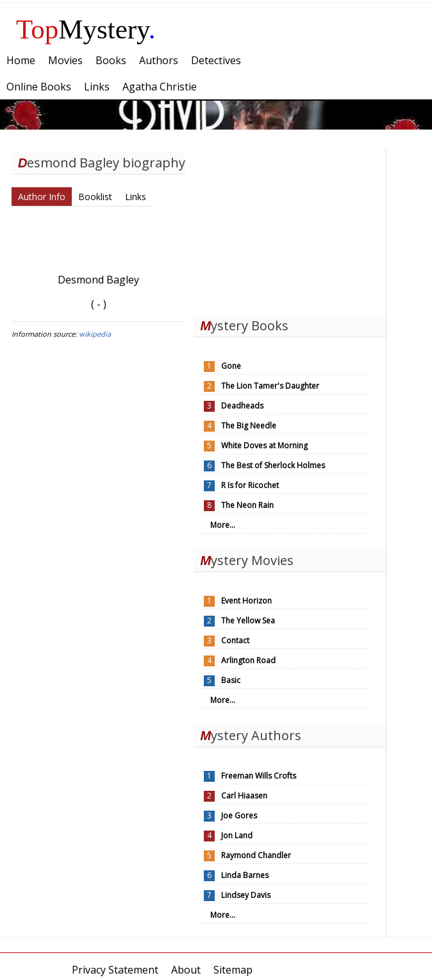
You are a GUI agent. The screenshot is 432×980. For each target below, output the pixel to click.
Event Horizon (246, 601)
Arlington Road (248, 660)
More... (223, 525)
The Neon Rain (247, 505)
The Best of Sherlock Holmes (273, 465)
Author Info (42, 197)
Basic (231, 680)
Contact (235, 640)
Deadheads (242, 406)
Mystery (86, 29)
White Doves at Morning (264, 445)
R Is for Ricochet (250, 485)
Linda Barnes (245, 875)
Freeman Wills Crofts (259, 776)
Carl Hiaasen (244, 796)
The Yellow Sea (248, 621)
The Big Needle (249, 426)
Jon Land (237, 835)
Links (136, 197)
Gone (231, 366)
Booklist (95, 197)
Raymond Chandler (256, 855)
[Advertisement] (290, 229)
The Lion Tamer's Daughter (270, 386)
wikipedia (95, 334)
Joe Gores (239, 815)
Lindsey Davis (246, 895)
